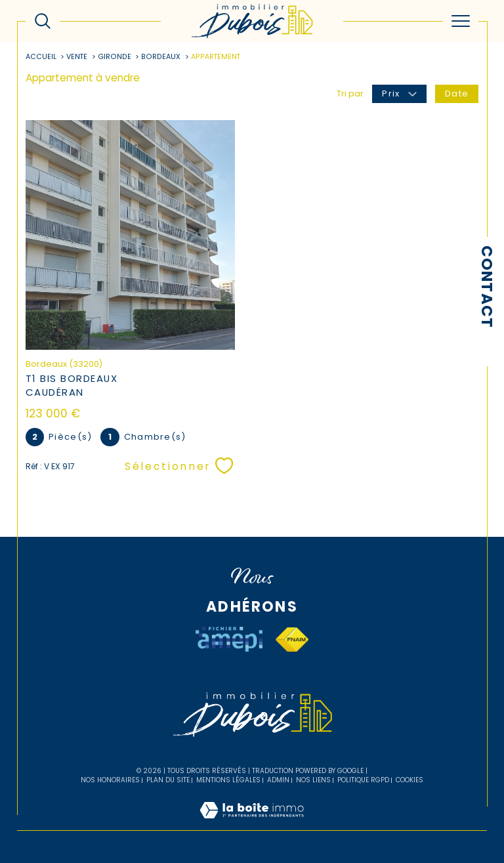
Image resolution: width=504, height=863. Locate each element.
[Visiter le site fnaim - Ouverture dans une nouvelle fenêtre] (292, 640)
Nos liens (313, 780)
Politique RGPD (363, 780)
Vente (77, 57)
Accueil (41, 57)
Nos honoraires (110, 780)
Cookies (409, 780)
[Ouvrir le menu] (461, 21)
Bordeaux (161, 57)
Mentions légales (228, 780)
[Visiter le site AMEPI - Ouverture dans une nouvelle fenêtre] (229, 639)
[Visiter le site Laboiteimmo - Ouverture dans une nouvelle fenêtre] (252, 824)
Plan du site (168, 780)
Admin (278, 780)
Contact (487, 287)
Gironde (115, 57)
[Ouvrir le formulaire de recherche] (43, 21)
